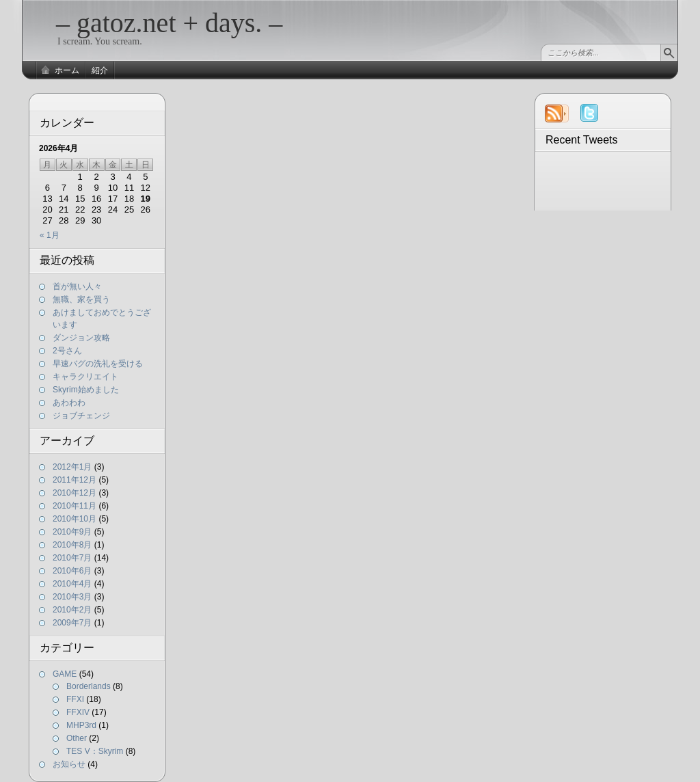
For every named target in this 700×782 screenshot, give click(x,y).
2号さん (67, 351)
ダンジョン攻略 (81, 338)
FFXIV (78, 712)
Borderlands (89, 686)
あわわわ (69, 403)
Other (77, 738)
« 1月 (50, 235)
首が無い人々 (77, 286)
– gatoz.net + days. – (169, 23)
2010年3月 (72, 597)
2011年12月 (75, 480)
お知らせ (69, 764)
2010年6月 (72, 571)
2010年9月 (72, 532)
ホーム (67, 70)
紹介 (100, 70)
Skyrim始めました (86, 390)
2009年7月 (72, 623)
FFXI (75, 699)
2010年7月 (72, 558)
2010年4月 (72, 584)
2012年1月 (72, 467)
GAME (65, 674)
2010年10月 (75, 519)
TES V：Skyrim (95, 751)
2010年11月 (75, 506)
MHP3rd (81, 725)
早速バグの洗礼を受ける (98, 364)
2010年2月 (72, 610)
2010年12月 (75, 493)
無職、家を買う (81, 299)
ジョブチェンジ (81, 416)
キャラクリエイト (85, 377)
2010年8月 (72, 545)
